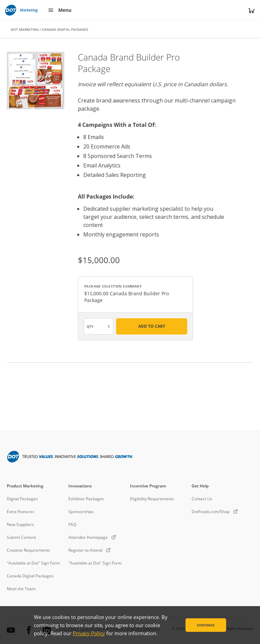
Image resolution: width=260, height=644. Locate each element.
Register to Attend (85, 550)
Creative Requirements (28, 550)
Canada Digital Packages (30, 576)
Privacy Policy (89, 633)
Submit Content (21, 537)
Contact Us (202, 499)
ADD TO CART (152, 326)
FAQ (72, 524)
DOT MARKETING (25, 29)
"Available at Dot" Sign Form (33, 563)
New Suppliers (20, 524)
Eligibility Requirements (152, 499)
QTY (90, 326)
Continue (206, 625)
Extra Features (20, 512)
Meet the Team (21, 589)
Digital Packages (22, 499)
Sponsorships (81, 512)
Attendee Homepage (88, 537)
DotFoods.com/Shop (211, 512)
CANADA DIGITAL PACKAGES (65, 29)
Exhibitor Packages (86, 499)
